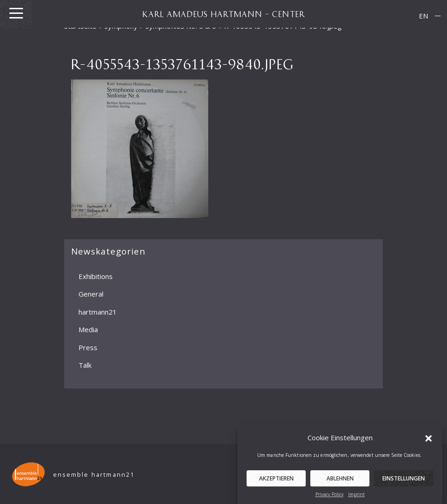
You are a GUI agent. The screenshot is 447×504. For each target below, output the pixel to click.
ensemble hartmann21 (94, 475)
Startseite (81, 26)
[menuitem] (423, 16)
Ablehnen (340, 482)
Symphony (121, 26)
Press (88, 347)
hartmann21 (98, 311)
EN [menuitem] (423, 16)
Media (88, 329)
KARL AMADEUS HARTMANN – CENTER (223, 14)
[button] (429, 441)
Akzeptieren (276, 482)
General (91, 294)
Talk (85, 365)
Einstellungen (404, 482)
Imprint (356, 498)
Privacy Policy (329, 498)
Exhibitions (96, 276)
